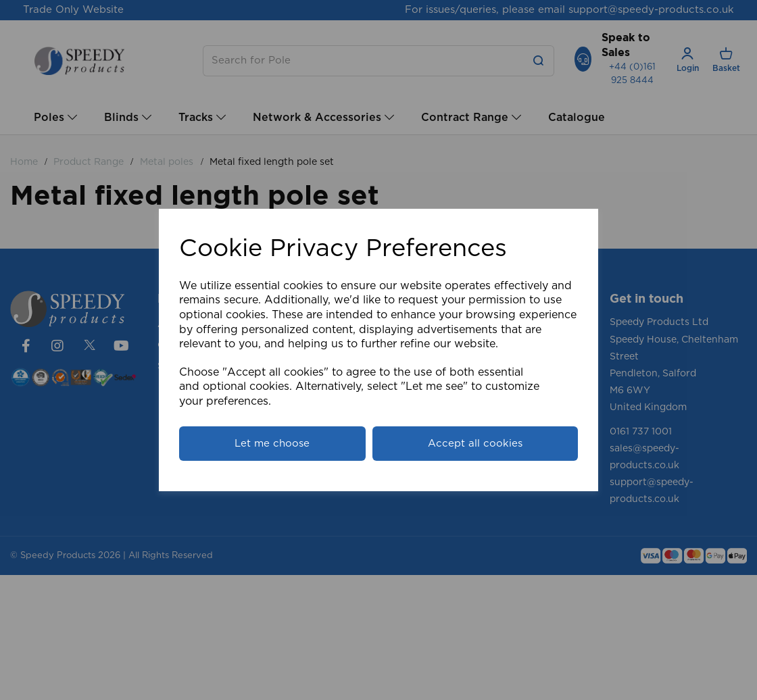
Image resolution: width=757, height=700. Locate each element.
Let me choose (272, 444)
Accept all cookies (475, 444)
